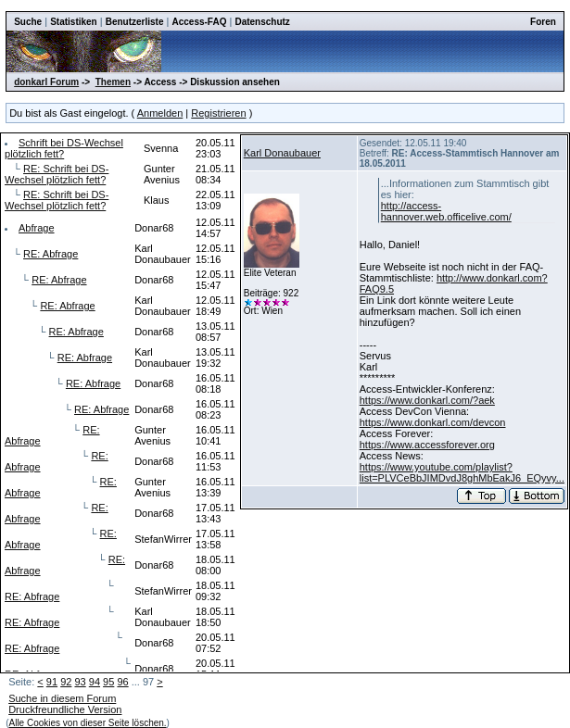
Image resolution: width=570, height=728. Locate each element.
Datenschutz (262, 22)
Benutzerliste (135, 22)
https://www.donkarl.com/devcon (433, 422)
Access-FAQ (200, 22)
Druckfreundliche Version (65, 709)
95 (108, 682)
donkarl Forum (46, 82)
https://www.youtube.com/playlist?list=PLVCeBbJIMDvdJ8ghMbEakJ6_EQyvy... (462, 472)
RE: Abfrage (51, 254)
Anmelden (160, 113)
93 (80, 682)
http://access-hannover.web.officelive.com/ (446, 211)
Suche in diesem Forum (62, 698)
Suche (28, 22)
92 (66, 682)
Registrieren (218, 113)
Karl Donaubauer (282, 153)
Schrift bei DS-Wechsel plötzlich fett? (64, 148)
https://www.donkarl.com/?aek (427, 400)
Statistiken (74, 22)
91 (52, 682)
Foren (543, 22)
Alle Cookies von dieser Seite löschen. (88, 723)
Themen (113, 82)
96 (122, 682)
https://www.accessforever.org (427, 445)
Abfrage (37, 228)
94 (95, 682)
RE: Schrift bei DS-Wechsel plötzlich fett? (57, 174)
